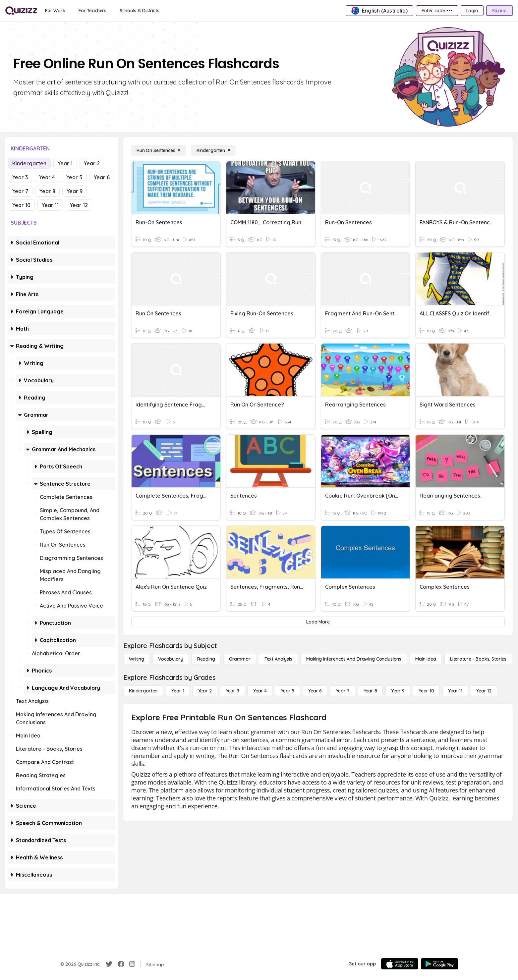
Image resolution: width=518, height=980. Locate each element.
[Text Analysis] (278, 659)
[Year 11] (455, 691)
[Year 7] (343, 691)
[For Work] (55, 11)
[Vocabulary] (171, 659)
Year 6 (102, 177)
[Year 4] (260, 691)
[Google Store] (439, 964)
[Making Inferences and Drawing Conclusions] (354, 659)
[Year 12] (484, 691)
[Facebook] (121, 964)
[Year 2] (205, 691)
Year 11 (50, 205)
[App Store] (400, 964)
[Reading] (206, 659)
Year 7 (20, 191)
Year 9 (75, 191)
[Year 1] (178, 691)
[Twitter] (109, 964)
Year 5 (74, 177)
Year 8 (47, 191)
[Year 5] (288, 691)
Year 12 (79, 205)
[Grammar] (240, 659)
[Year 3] (232, 691)
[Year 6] (315, 691)
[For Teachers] (92, 11)
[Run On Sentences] (159, 150)
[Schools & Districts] (139, 11)
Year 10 (21, 205)
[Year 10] (426, 691)
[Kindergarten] (213, 150)
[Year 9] (398, 691)
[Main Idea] (426, 659)
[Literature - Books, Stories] (478, 659)
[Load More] (318, 622)
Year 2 (92, 163)
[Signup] (499, 11)
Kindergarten (29, 163)
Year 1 (65, 163)
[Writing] (137, 659)
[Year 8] (370, 691)
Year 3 (20, 177)
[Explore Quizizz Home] (21, 11)
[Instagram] (132, 964)
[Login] (472, 11)
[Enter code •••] (437, 11)
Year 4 (47, 177)
